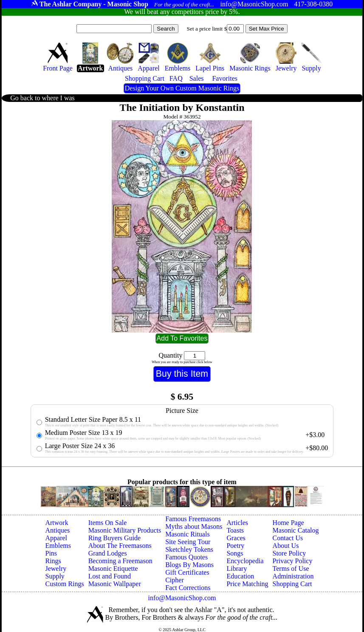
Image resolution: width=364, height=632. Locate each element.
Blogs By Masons (189, 565)
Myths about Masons (194, 526)
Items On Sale (108, 523)
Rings (53, 561)
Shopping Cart (292, 584)
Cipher (175, 580)
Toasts (235, 530)
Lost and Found (110, 576)
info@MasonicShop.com (182, 598)
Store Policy (289, 553)
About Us (286, 546)
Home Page (288, 523)
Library (237, 569)
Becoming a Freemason (120, 561)
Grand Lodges (108, 553)
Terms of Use (291, 569)
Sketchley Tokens (189, 549)
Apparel (56, 538)
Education (240, 576)
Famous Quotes (186, 557)
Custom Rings (64, 584)
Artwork (56, 523)
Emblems (58, 546)
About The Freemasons (120, 546)
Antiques (57, 530)
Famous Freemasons (193, 519)
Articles (237, 523)
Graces (236, 538)
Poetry (235, 546)
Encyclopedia (245, 561)
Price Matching (247, 584)
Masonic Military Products (125, 530)
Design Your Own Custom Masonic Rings (182, 88)
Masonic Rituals (187, 534)
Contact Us (288, 538)
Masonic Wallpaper (115, 584)
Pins (51, 553)
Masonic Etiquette (113, 569)
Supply (55, 576)
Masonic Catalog (296, 530)
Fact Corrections (188, 588)
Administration (293, 576)
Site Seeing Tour (188, 542)
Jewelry (56, 569)
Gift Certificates (187, 572)
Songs (235, 553)
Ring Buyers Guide (115, 538)
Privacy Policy (293, 561)
